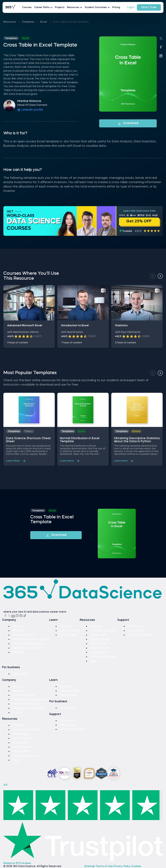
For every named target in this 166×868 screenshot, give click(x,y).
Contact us (136, 626)
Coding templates (103, 657)
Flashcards (98, 644)
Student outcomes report (31, 639)
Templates (28, 22)
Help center (136, 631)
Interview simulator (104, 631)
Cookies (136, 866)
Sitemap (90, 866)
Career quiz (99, 635)
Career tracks (70, 631)
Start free (149, 7)
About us (19, 626)
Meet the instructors (27, 644)
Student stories (24, 635)
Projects (60, 7)
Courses (27, 7)
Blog (93, 661)
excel (44, 22)
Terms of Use (104, 866)
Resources (10, 22)
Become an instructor (28, 648)
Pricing (116, 7)
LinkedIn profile (30, 110)
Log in (131, 7)
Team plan (20, 674)
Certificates (68, 635)
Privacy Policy (122, 866)
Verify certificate (140, 635)
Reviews (18, 631)
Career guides (100, 639)
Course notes (100, 648)
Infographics (99, 652)
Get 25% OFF (139, 221)
